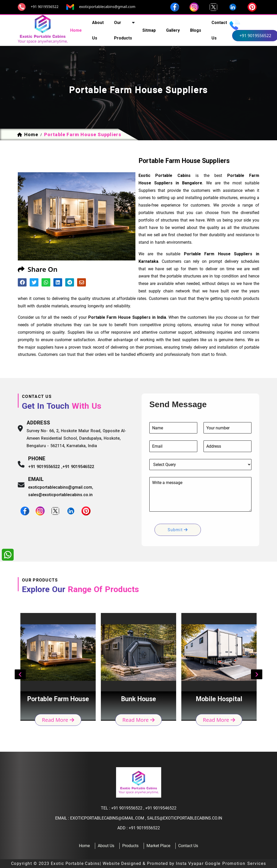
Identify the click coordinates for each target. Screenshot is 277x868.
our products (123, 30)
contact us (219, 30)
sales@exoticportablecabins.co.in (60, 495)
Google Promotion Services (236, 863)
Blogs (196, 30)
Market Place (158, 846)
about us (98, 30)
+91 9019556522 (45, 7)
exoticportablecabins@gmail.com (107, 7)
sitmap (149, 30)
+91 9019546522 (78, 467)
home (76, 30)
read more (58, 720)
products (130, 846)
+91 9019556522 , (45, 467)
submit (178, 530)
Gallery (173, 30)
